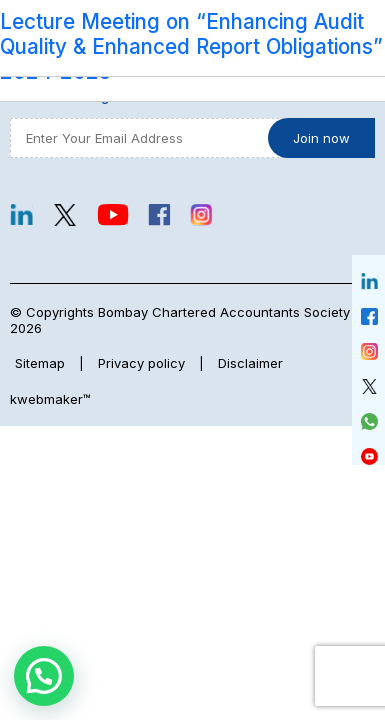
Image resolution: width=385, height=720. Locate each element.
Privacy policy (141, 363)
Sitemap (40, 363)
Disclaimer (250, 363)
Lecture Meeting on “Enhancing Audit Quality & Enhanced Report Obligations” (191, 34)
